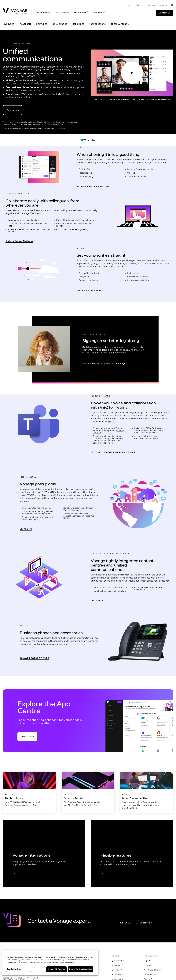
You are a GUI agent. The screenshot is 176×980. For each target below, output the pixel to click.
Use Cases (78, 24)
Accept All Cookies (56, 969)
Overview (9, 24)
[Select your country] (157, 5)
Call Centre (60, 24)
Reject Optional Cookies (81, 969)
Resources (98, 13)
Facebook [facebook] (118, 961)
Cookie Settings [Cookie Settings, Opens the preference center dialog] (14, 969)
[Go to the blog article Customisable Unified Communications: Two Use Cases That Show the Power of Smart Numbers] (147, 792)
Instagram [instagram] (119, 979)
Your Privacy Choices (152, 970)
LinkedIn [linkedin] (118, 965)
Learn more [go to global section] (26, 529)
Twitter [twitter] (117, 970)
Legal (146, 961)
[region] (50, 963)
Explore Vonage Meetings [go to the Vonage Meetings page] (19, 241)
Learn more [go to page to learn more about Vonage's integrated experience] (97, 600)
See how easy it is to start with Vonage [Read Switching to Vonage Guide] (104, 364)
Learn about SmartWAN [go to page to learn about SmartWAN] (89, 290)
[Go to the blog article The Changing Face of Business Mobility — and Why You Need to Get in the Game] (88, 791)
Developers (80, 13)
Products (42, 13)
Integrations (98, 24)
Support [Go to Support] (140, 5)
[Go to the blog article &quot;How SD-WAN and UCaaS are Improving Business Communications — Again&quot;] (29, 791)
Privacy (147, 965)
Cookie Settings (150, 974)
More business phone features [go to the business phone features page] (93, 187)
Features (42, 24)
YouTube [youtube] (118, 974)
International (120, 24)
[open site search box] (172, 5)
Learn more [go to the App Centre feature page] (27, 736)
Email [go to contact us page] (128, 923)
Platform (25, 24)
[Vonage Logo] (15, 11)
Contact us (13, 110)
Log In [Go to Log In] (129, 5)
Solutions (61, 13)
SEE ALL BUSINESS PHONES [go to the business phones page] (34, 658)
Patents (147, 979)
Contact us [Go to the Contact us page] (165, 13)
